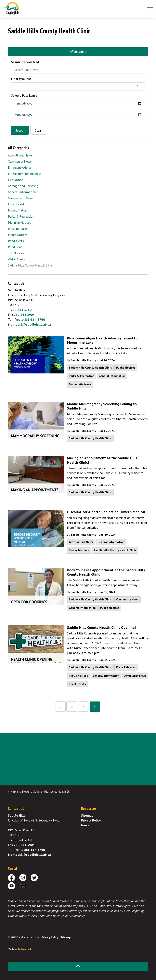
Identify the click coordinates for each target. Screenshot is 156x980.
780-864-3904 (24, 315)
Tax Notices (16, 253)
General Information (112, 376)
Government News (81, 542)
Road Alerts (16, 241)
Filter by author (21, 79)
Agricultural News (20, 155)
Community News (80, 384)
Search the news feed (25, 62)
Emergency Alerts (20, 167)
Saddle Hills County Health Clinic (90, 368)
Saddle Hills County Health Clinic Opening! (101, 628)
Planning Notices (19, 222)
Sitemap (87, 815)
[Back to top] (78, 966)
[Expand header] (150, 9)
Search (20, 130)
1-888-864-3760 (33, 319)
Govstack (26, 949)
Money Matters (79, 550)
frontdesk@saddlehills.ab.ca (29, 324)
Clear (38, 130)
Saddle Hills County (83, 360)
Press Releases (126, 667)
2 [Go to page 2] (83, 707)
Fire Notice (15, 180)
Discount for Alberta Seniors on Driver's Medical (106, 512)
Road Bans (15, 247)
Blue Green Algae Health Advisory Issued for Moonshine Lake (103, 340)
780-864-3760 (21, 310)
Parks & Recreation (82, 376)
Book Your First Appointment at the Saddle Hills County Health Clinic (106, 572)
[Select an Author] (78, 86)
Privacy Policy (91, 820)
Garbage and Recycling (23, 186)
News (85, 825)
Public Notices (126, 368)
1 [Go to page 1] (72, 707)
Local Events (77, 684)
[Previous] (60, 707)
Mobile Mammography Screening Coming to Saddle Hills (102, 406)
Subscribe (78, 52)
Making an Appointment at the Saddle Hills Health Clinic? (102, 460)
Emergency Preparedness (25, 174)
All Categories (18, 148)
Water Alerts (16, 259)
